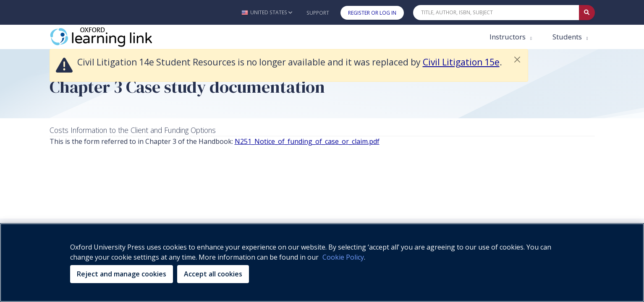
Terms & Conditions (310, 183)
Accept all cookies (213, 274)
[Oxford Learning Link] (113, 37)
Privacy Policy (221, 172)
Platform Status (377, 183)
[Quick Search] (496, 13)
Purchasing (421, 172)
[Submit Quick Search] (587, 13)
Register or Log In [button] (372, 13)
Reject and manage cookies (122, 274)
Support (318, 13)
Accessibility (374, 172)
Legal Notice (325, 172)
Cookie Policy (274, 172)
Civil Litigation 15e (461, 62)
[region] (322, 263)
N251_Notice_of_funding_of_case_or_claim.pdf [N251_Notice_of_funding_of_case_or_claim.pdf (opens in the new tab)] (307, 141)
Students (568, 37)
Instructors (508, 37)
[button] (267, 12)
